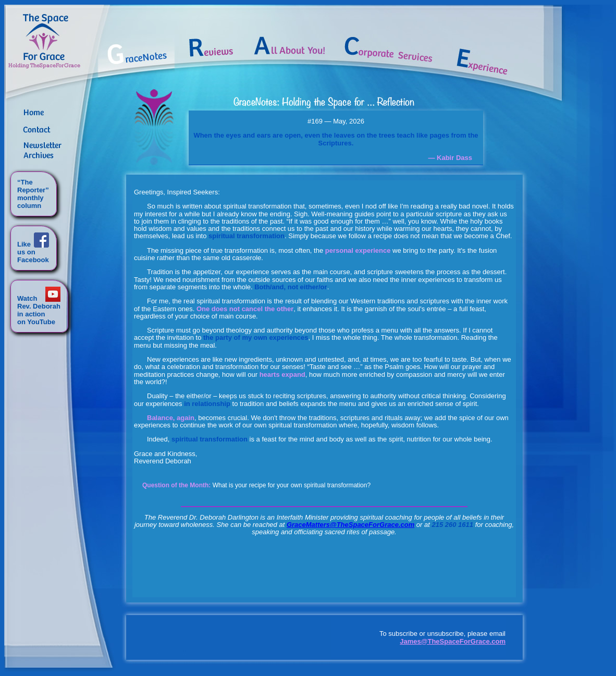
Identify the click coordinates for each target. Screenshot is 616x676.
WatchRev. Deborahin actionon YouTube (39, 310)
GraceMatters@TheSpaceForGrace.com (350, 525)
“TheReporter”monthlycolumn (33, 194)
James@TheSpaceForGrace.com (453, 641)
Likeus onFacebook (33, 252)
